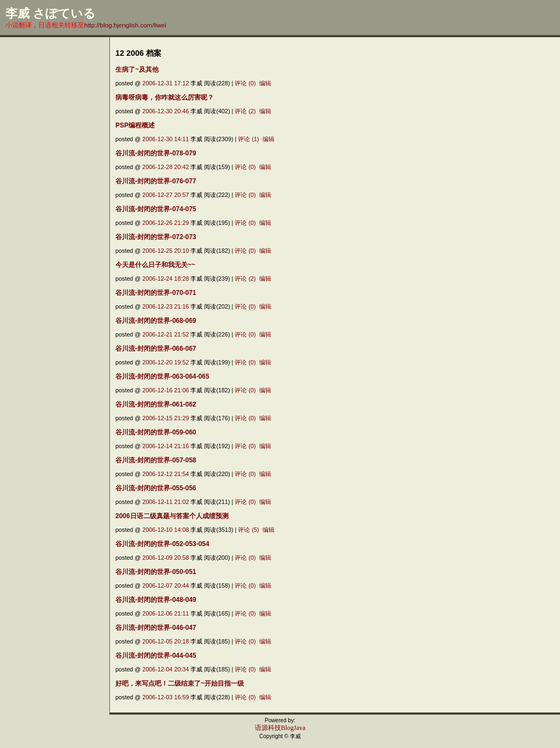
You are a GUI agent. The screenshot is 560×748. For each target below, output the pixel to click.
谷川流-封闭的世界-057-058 (156, 460)
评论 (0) (245, 83)
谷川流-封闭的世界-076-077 (156, 181)
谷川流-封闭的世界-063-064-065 (162, 376)
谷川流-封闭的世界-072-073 (156, 237)
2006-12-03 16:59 (165, 697)
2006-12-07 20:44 (165, 585)
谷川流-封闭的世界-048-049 (156, 600)
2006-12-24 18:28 (165, 279)
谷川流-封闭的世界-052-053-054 (162, 544)
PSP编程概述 (135, 125)
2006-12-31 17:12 (165, 83)
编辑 (265, 83)
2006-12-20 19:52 (165, 362)
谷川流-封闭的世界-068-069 (156, 321)
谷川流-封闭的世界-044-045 (156, 656)
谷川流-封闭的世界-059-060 (156, 432)
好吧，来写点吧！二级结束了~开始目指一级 (180, 683)
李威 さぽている (51, 13)
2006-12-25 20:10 (165, 251)
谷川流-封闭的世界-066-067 (156, 349)
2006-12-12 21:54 (165, 474)
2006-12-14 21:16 (165, 446)
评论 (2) (245, 111)
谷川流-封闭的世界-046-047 (156, 628)
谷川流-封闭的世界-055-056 (156, 488)
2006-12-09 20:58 (165, 558)
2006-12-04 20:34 (165, 669)
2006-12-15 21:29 (165, 418)
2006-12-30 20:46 (165, 111)
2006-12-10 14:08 (165, 530)
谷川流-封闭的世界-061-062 (156, 404)
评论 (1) (248, 139)
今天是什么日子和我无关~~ (155, 265)
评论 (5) (248, 530)
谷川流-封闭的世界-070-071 (156, 293)
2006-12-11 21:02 (165, 502)
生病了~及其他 (137, 69)
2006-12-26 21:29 (165, 223)
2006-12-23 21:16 (165, 306)
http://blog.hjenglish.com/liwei (125, 25)
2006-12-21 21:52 (165, 334)
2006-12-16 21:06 (165, 390)
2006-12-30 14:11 (165, 139)
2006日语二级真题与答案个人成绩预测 (172, 516)
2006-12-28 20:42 (165, 167)
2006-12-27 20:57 (165, 195)
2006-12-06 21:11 (165, 613)
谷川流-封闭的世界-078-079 (156, 153)
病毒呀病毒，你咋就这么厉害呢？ (165, 97)
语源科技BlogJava (280, 728)
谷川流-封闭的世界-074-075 (156, 209)
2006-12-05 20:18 (165, 641)
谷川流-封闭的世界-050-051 (156, 572)
